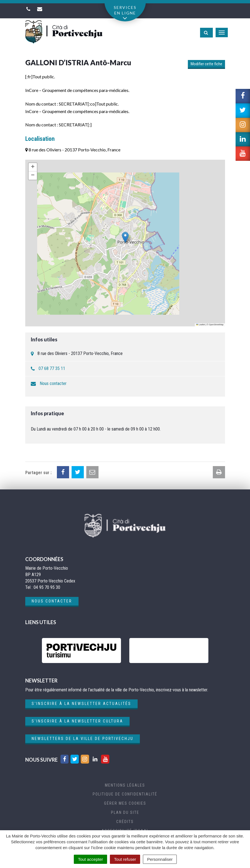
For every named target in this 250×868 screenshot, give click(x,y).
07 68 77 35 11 (52, 368)
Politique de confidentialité (125, 794)
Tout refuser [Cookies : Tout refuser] (125, 859)
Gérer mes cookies (125, 803)
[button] (125, 237)
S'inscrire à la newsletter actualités (81, 704)
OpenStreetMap (216, 325)
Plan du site (125, 812)
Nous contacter (53, 383)
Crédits (125, 822)
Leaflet (201, 325)
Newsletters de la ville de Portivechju (83, 739)
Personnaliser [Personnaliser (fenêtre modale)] (160, 859)
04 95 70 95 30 (47, 587)
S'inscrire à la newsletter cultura (77, 721)
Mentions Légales (125, 785)
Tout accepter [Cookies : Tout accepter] (90, 859)
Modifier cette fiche (206, 64)
